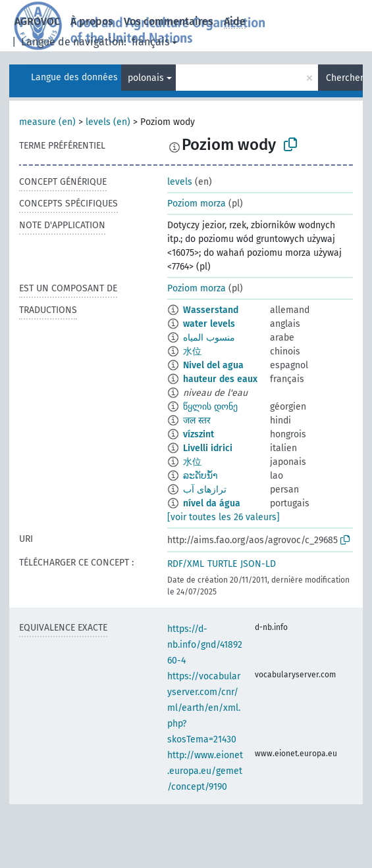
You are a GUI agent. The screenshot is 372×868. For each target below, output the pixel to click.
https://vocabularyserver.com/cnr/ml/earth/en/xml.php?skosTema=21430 (204, 708)
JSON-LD (258, 564)
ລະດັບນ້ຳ (200, 476)
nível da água (212, 503)
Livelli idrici (208, 448)
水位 (192, 351)
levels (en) (108, 122)
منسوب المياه (209, 338)
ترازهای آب (205, 490)
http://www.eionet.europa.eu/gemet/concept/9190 (205, 771)
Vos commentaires (169, 21)
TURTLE (222, 564)
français (150, 42)
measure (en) (47, 122)
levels (180, 182)
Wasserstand (211, 310)
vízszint (199, 434)
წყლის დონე (210, 407)
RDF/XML (186, 564)
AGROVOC (37, 21)
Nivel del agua (213, 365)
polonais (146, 78)
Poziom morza (197, 204)
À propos (92, 21)
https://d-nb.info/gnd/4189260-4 (205, 645)
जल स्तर (197, 421)
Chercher (344, 78)
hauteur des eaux (220, 379)
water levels (209, 324)
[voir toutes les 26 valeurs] (224, 517)
